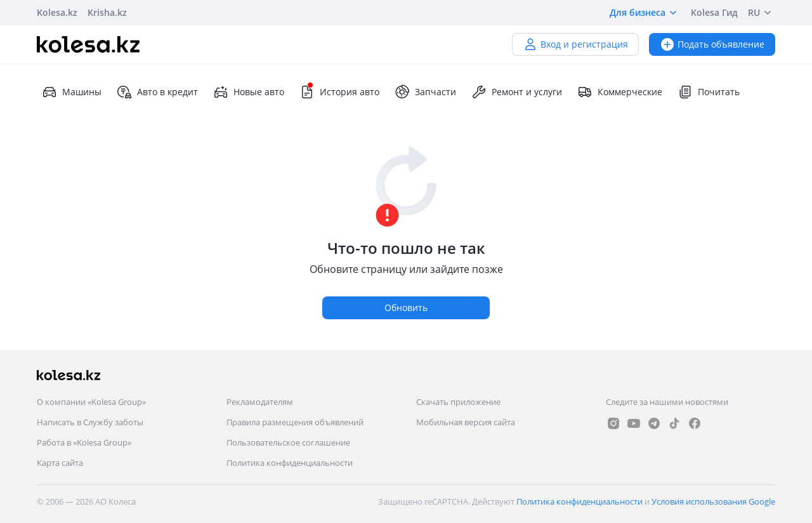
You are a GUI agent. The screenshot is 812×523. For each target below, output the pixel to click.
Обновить (406, 308)
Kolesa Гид (714, 12)
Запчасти (425, 92)
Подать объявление (712, 44)
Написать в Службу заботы (90, 422)
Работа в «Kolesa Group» (84, 442)
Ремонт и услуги (517, 92)
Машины (72, 92)
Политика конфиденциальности (290, 463)
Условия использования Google (713, 501)
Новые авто (249, 92)
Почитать (709, 92)
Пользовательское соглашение (288, 442)
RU (762, 13)
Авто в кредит (157, 92)
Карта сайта (60, 463)
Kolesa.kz (57, 12)
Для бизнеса (645, 13)
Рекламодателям (260, 402)
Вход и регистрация (575, 44)
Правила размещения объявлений (295, 422)
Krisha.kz (107, 12)
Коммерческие (620, 92)
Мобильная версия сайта (466, 422)
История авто (339, 92)
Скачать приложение (458, 402)
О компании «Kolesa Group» (91, 402)
